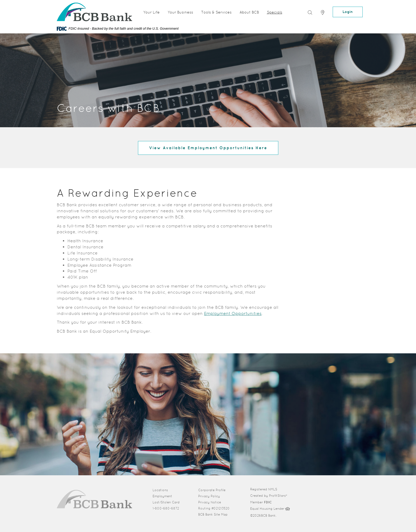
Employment (162, 496)
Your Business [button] (180, 12)
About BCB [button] (249, 12)
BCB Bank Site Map (213, 515)
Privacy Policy (209, 496)
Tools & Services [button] (216, 12)
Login (348, 12)
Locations (160, 490)
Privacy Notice (210, 502)
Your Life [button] (151, 12)
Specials (275, 12)
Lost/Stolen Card (166, 502)
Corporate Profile (215, 490)
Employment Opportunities (233, 313)
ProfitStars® (278, 496)
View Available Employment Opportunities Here (208, 148)
